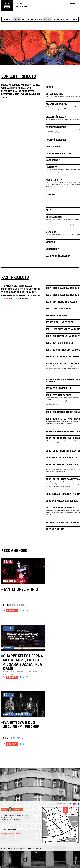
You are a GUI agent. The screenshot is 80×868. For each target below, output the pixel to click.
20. (24, 20)
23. (37, 20)
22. (32, 20)
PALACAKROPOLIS (21, 6)
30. (67, 20)
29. (63, 20)
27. (54, 20)
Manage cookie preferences (11, 834)
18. (15, 20)
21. (28, 20)
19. (19, 20)
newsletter (62, 804)
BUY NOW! (12, 611)
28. (58, 20)
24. (41, 20)
